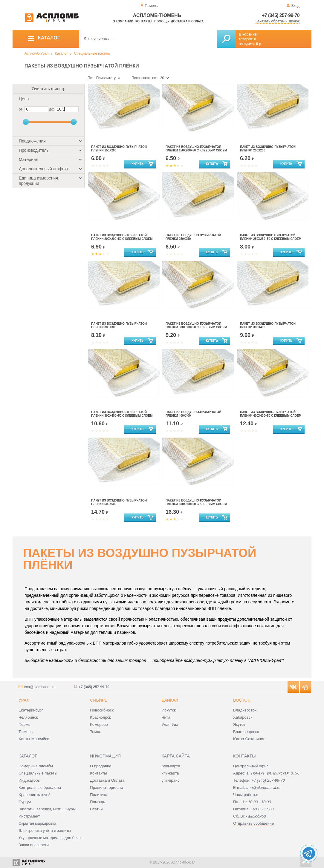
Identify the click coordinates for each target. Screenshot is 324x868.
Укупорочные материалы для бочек (51, 838)
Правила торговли (106, 788)
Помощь (161, 21)
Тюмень (26, 732)
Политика (99, 795)
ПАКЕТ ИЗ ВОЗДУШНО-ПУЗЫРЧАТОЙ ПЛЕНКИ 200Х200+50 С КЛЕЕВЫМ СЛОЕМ (122, 237)
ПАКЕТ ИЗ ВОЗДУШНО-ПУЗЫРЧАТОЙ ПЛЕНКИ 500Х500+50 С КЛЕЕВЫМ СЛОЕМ (196, 502)
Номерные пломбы (36, 766)
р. (259, 44)
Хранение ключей (35, 795)
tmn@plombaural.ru (40, 687)
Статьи (96, 809)
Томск (95, 732)
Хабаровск (243, 717)
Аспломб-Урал (37, 53)
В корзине (248, 34)
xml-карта (170, 773)
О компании (123, 21)
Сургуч (25, 802)
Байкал (170, 700)
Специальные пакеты (92, 53)
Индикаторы (30, 780)
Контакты (144, 21)
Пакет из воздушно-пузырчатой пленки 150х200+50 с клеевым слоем (196, 149)
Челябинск (28, 717)
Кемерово (99, 724)
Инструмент (29, 816)
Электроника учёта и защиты (45, 831)
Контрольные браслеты (40, 788)
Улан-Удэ (170, 724)
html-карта (171, 766)
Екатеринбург (31, 710)
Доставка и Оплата (107, 780)
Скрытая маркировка (37, 823)
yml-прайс (171, 780)
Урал (24, 700)
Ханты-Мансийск (34, 739)
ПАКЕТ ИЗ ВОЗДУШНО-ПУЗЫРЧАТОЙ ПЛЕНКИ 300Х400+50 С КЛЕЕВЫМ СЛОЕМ (122, 414)
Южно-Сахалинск (249, 739)
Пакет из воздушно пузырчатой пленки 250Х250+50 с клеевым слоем (271, 237)
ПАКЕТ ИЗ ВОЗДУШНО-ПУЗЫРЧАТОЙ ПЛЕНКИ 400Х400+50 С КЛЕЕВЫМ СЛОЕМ (271, 414)
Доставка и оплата (187, 21)
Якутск (239, 724)
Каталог (61, 53)
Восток (242, 700)
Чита (166, 717)
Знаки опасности (34, 845)
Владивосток (245, 710)
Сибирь (99, 700)
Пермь (25, 724)
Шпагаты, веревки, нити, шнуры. (48, 809)
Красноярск (100, 717)
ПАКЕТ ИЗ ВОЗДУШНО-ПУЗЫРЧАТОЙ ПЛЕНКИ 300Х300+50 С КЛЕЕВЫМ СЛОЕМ (196, 325)
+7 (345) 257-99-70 (281, 15)
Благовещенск (246, 732)
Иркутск (169, 710)
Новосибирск (102, 710)
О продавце (101, 766)
